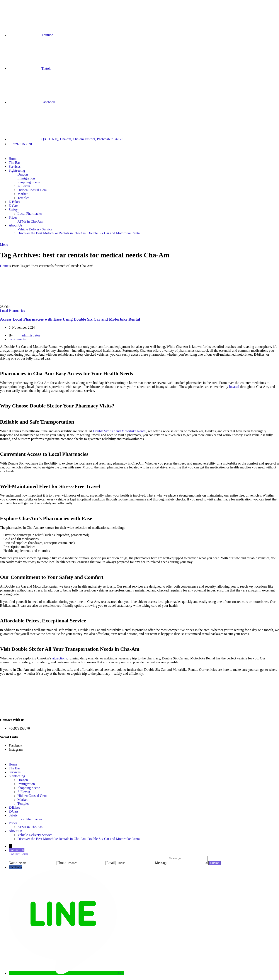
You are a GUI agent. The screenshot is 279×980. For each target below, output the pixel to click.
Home (4, 266)
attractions (60, 658)
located (234, 387)
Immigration (26, 178)
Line (121, 974)
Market (22, 194)
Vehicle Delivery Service (35, 229)
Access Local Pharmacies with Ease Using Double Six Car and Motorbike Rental (70, 319)
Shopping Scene (29, 182)
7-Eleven (24, 186)
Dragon (23, 174)
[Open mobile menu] (4, 244)
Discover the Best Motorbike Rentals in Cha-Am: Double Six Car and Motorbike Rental (79, 233)
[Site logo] (0, 151)
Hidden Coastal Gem (32, 190)
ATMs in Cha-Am (30, 221)
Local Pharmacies (30, 214)
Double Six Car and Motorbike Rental (120, 431)
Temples (23, 198)
